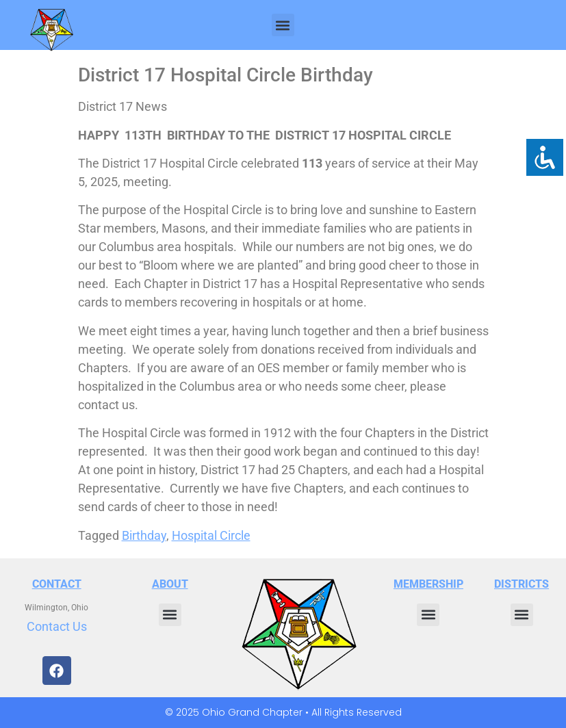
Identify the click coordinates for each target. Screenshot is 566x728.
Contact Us (57, 626)
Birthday (144, 535)
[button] (283, 25)
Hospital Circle (211, 535)
